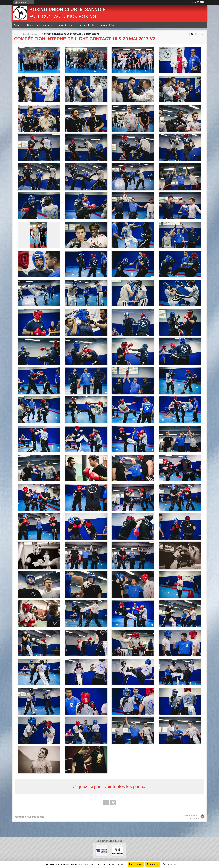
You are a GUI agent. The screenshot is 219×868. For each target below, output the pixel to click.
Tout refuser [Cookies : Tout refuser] (153, 864)
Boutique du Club (87, 25)
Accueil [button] (17, 25)
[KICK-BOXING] (118, 850)
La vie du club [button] (65, 25)
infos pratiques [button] (45, 25)
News (30, 25)
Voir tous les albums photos (29, 817)
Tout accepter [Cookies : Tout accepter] (136, 864)
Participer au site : (195, 2)
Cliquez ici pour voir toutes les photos (109, 786)
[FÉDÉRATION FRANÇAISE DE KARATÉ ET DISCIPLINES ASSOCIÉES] (101, 850)
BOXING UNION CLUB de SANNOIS (67, 10)
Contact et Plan (107, 25)
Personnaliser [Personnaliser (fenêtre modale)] (170, 864)
